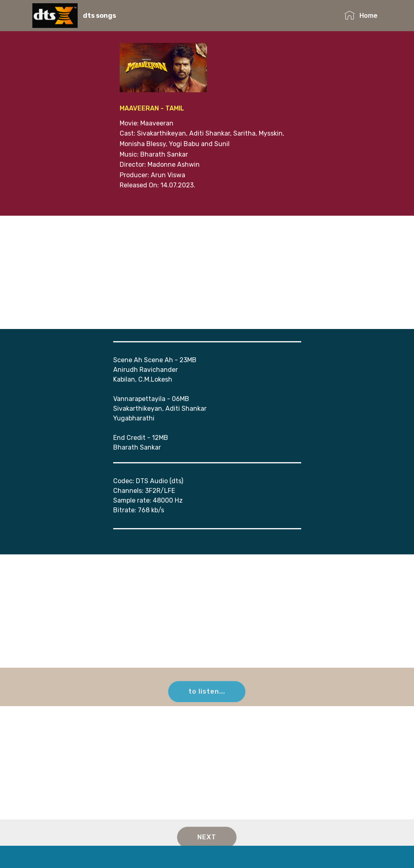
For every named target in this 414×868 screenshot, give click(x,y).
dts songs (99, 16)
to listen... (207, 696)
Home (361, 16)
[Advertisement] (207, 272)
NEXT (207, 842)
